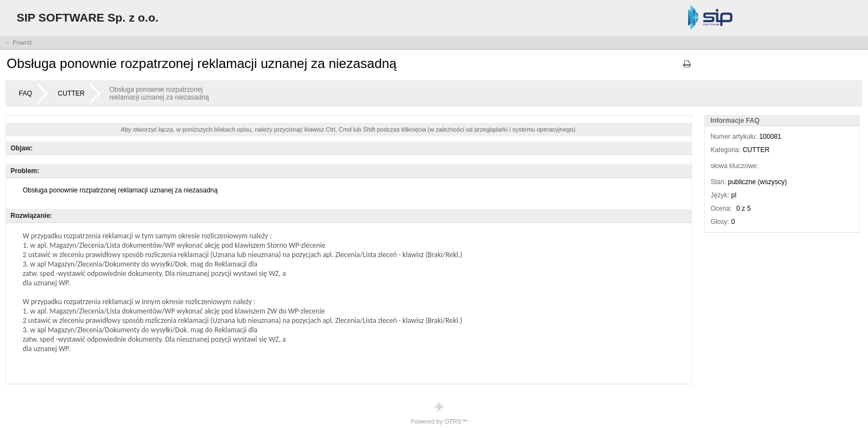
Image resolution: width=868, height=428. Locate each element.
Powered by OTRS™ (439, 413)
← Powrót (18, 43)
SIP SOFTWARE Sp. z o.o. (87, 17)
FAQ (25, 93)
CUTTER (71, 93)
